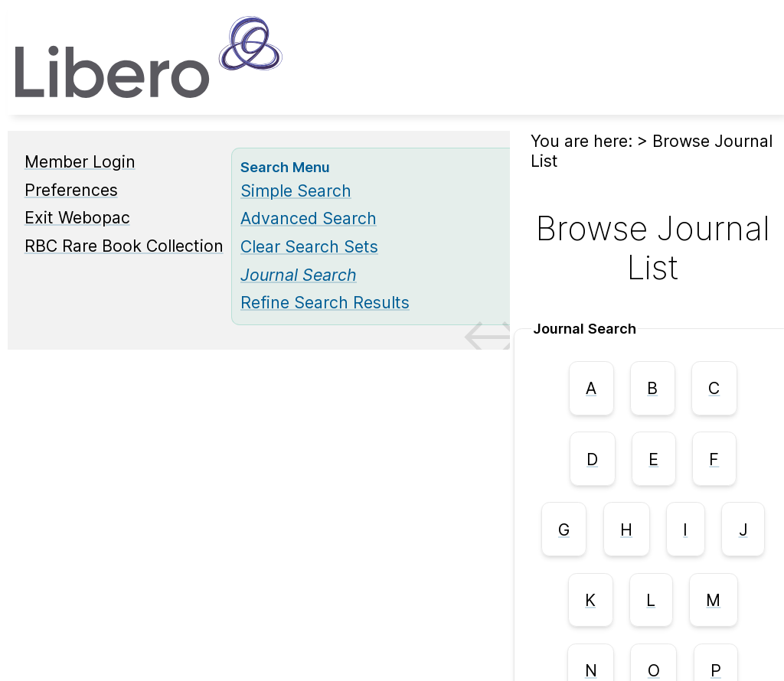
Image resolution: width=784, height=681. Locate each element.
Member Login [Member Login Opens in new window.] (80, 161)
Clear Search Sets (309, 246)
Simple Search (296, 191)
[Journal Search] (299, 275)
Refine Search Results (325, 302)
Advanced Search (309, 218)
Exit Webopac (77, 217)
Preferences (71, 190)
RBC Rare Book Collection (124, 246)
